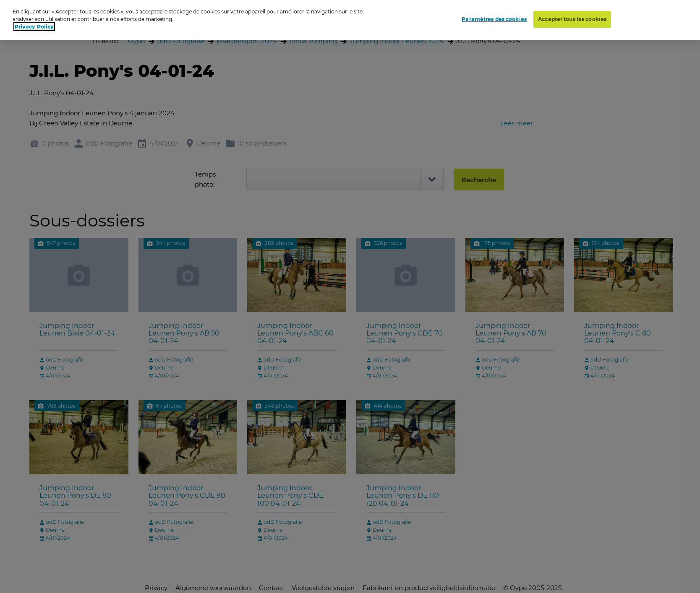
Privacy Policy (34, 27)
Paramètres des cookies (494, 19)
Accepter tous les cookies (572, 19)
